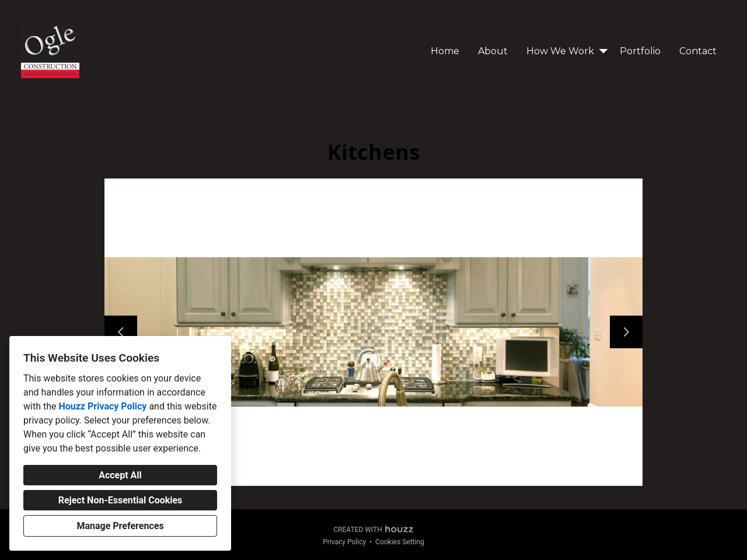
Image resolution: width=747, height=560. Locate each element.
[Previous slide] (121, 332)
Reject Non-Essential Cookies (121, 500)
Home (445, 51)
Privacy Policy (344, 542)
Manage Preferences (120, 526)
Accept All (120, 475)
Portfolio (640, 51)
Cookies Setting (400, 542)
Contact (698, 51)
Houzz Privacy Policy (102, 406)
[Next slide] (626, 332)
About (493, 51)
